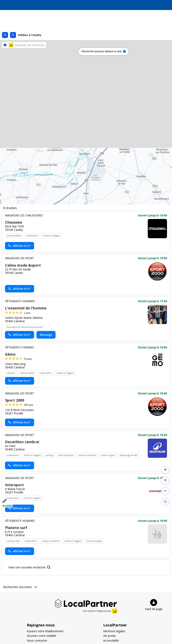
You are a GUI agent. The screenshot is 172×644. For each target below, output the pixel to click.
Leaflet (7, 506)
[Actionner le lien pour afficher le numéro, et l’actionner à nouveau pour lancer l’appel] (20, 550)
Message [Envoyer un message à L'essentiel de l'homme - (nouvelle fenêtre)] (46, 639)
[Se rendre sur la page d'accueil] (5, 45)
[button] (50, 261)
